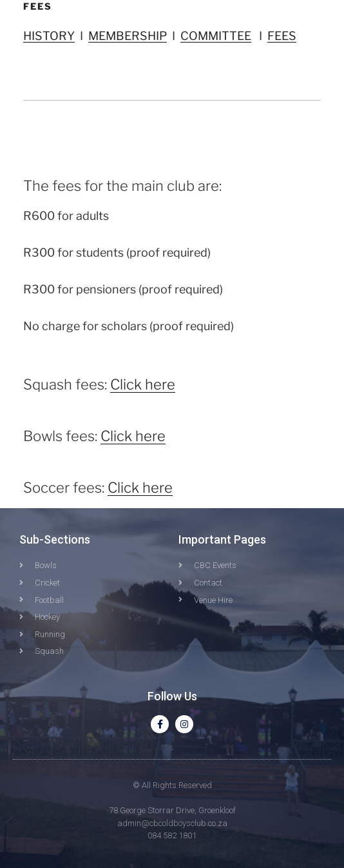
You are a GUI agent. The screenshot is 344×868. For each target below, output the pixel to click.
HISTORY (49, 36)
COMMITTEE (216, 36)
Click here (143, 384)
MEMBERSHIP (128, 36)
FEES (282, 36)
